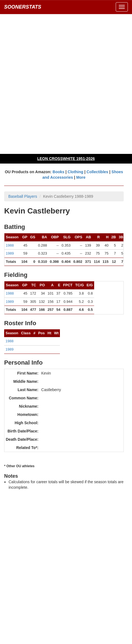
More (81, 177)
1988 (10, 245)
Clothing (76, 172)
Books (58, 172)
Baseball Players (23, 196)
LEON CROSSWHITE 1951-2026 (66, 159)
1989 (10, 253)
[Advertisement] (66, 84)
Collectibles (97, 172)
